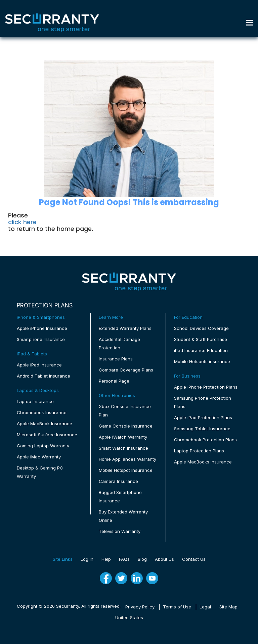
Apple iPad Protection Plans (203, 417)
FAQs (124, 559)
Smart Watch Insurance (123, 448)
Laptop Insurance (35, 401)
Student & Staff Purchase (201, 339)
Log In (87, 559)
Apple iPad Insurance (39, 365)
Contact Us (194, 559)
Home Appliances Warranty (127, 459)
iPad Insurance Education (201, 350)
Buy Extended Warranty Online (123, 516)
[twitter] (121, 578)
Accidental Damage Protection (119, 343)
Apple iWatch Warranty (123, 437)
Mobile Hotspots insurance (202, 361)
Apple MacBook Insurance (45, 424)
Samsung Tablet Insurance (202, 429)
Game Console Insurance (126, 426)
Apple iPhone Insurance (42, 328)
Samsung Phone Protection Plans (203, 402)
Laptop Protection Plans (199, 451)
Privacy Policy (140, 607)
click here (22, 222)
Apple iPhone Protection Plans (206, 387)
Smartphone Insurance (41, 339)
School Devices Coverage (201, 328)
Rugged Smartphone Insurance (120, 497)
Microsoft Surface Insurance (47, 435)
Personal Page (114, 381)
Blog (142, 559)
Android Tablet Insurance (44, 376)
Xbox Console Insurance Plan (125, 411)
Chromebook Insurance (42, 412)
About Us (164, 559)
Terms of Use (177, 607)
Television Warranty (120, 531)
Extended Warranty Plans (125, 328)
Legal (205, 607)
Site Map (228, 607)
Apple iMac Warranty (39, 457)
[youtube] (152, 578)
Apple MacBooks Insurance (203, 462)
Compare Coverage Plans (126, 370)
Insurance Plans (116, 359)
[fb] (106, 578)
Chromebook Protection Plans (205, 440)
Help (106, 559)
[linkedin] (137, 578)
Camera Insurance (118, 481)
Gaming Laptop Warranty (43, 446)
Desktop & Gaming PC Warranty (40, 472)
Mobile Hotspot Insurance (126, 470)
